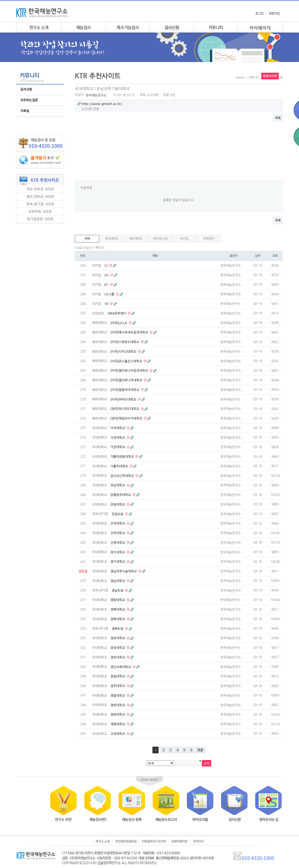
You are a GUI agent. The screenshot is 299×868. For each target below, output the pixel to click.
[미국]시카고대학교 (124, 352)
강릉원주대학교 (121, 495)
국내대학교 (111, 239)
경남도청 (118, 590)
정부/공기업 (160, 239)
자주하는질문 (29, 100)
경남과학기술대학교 (124, 571)
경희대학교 (118, 705)
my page (260, 27)
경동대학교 (118, 600)
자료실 (25, 111)
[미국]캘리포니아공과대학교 (129, 371)
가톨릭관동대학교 (122, 457)
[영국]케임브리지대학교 (127, 418)
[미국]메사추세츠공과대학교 (129, 332)
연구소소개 (39, 27)
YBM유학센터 (117, 313)
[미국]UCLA (119, 323)
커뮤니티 (216, 27)
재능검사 (83, 27)
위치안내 (198, 841)
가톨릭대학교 (119, 466)
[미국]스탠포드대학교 (125, 342)
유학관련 (208, 239)
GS (107, 275)
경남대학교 (118, 581)
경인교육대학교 (121, 667)
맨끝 (200, 750)
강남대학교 (118, 485)
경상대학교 (118, 638)
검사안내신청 (172, 27)
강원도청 (118, 514)
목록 (278, 118)
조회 (275, 256)
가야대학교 (118, 428)
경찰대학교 (118, 696)
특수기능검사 (127, 27)
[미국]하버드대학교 (124, 399)
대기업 (184, 239)
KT (107, 285)
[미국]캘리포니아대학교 (127, 380)
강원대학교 (118, 505)
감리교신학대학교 (122, 476)
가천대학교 (118, 437)
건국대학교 (118, 524)
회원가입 (274, 13)
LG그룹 (110, 294)
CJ (106, 266)
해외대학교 (136, 239)
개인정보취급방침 (126, 841)
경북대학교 (118, 610)
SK (107, 304)
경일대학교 (118, 676)
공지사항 (26, 90)
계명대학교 (118, 724)
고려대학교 (118, 734)
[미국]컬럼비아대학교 (125, 390)
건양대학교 (118, 543)
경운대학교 (118, 657)
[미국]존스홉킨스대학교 (127, 361)
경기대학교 (118, 552)
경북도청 (118, 629)
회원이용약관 (180, 841)
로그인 (259, 13)
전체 (87, 239)
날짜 (258, 256)
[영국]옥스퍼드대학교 (125, 409)
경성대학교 (118, 648)
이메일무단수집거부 (154, 841)
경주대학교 (118, 686)
